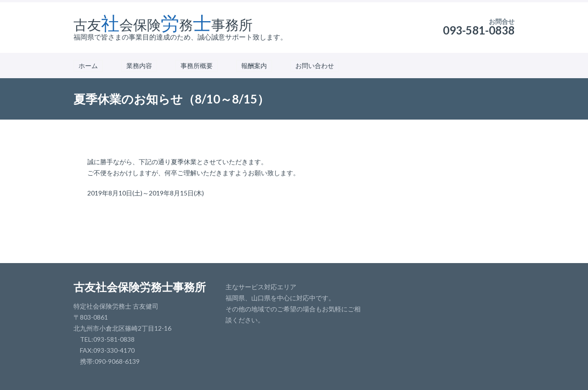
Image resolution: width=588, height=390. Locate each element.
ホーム (88, 66)
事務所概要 (197, 66)
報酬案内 (254, 66)
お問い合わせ (315, 66)
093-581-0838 (479, 30)
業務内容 (139, 66)
